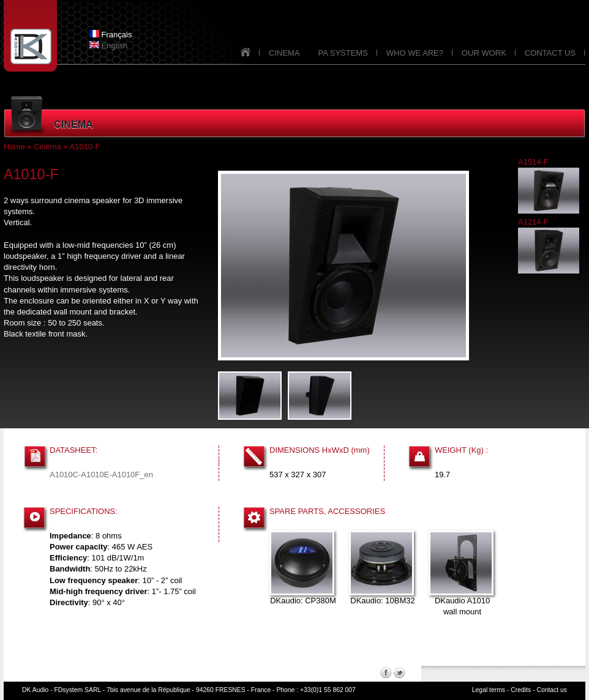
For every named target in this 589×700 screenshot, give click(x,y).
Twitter (399, 672)
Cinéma (47, 147)
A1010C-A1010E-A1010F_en (101, 475)
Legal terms (489, 690)
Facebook (386, 672)
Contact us (552, 690)
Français (111, 35)
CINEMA (284, 53)
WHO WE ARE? (415, 53)
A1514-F (533, 162)
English (108, 46)
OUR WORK (484, 53)
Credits (521, 690)
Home (14, 147)
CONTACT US (550, 53)
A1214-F (533, 222)
